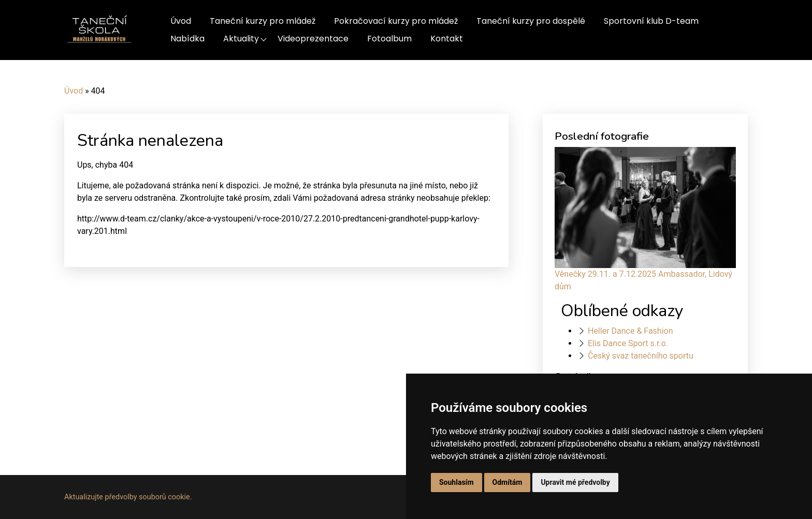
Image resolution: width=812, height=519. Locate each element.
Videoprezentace (313, 39)
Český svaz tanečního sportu (641, 356)
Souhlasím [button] (456, 482)
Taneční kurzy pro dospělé (531, 21)
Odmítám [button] (508, 482)
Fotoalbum (389, 39)
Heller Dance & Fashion (630, 331)
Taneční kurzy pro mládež (263, 21)
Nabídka (187, 39)
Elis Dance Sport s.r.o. (628, 343)
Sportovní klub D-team (651, 21)
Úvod (181, 21)
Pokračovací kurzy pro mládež (396, 21)
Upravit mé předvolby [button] (575, 482)
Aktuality (241, 39)
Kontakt (447, 39)
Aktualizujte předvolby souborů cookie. (128, 497)
